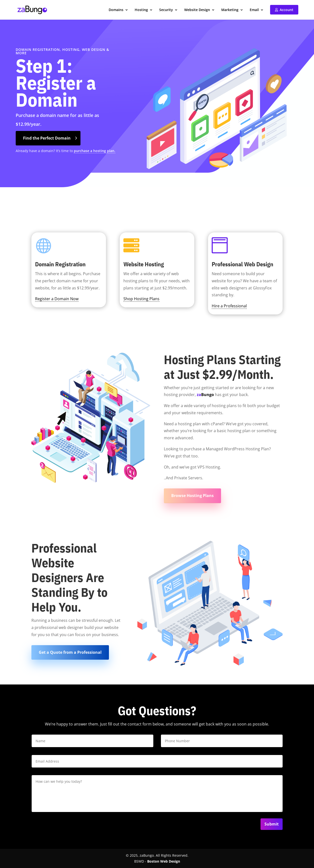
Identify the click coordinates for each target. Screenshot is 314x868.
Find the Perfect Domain (47, 138)
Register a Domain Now (57, 299)
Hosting (141, 10)
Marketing (230, 10)
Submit (272, 824)
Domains (116, 10)
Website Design (197, 10)
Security (166, 10)
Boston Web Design (164, 861)
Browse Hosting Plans (192, 496)
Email (254, 10)
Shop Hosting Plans (141, 299)
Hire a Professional (229, 306)
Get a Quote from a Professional (70, 652)
